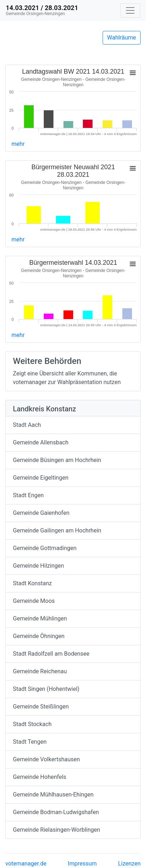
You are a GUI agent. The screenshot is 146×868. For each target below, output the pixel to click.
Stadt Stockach (32, 724)
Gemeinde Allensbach (41, 442)
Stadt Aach (27, 425)
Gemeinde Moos (34, 601)
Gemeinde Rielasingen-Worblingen (56, 830)
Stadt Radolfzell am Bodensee (51, 654)
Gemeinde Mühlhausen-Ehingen (53, 795)
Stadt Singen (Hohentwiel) (46, 689)
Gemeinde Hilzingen (38, 566)
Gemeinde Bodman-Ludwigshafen (56, 812)
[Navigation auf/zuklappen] (130, 10)
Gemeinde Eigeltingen (41, 478)
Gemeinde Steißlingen (41, 707)
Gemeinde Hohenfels (40, 777)
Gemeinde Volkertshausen (46, 759)
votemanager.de (26, 864)
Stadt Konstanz (32, 583)
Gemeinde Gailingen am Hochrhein (57, 530)
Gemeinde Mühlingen (40, 618)
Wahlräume (122, 38)
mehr (18, 144)
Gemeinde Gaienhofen (41, 513)
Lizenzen (129, 864)
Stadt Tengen (30, 742)
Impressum (82, 864)
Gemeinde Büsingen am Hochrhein (57, 460)
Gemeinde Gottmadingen (45, 548)
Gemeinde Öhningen (39, 636)
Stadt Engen (28, 495)
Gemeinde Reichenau (40, 671)
